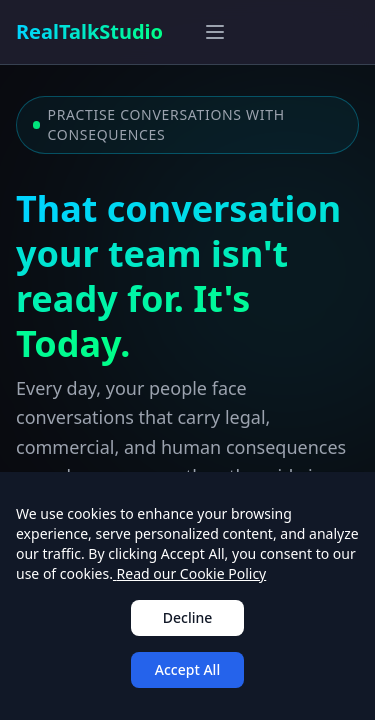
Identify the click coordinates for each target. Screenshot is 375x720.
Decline (188, 617)
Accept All (187, 669)
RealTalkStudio (89, 31)
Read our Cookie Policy (189, 573)
